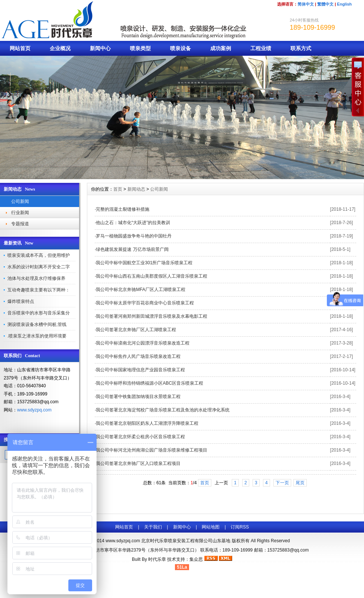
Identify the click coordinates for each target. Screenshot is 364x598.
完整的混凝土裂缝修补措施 (123, 209)
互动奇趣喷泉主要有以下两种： (39, 290)
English (344, 4)
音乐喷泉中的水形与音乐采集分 (39, 313)
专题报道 (20, 224)
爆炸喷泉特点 (21, 301)
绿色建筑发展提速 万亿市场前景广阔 (132, 249)
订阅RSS (240, 527)
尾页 (300, 483)
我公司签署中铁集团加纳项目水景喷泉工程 (138, 397)
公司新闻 (20, 201)
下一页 (282, 483)
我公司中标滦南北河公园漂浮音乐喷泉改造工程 (143, 343)
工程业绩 (261, 48)
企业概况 (60, 48)
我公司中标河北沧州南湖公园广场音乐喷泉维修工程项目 (152, 450)
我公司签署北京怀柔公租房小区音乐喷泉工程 (140, 437)
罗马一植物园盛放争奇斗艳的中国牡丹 (134, 236)
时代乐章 (157, 559)
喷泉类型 (140, 48)
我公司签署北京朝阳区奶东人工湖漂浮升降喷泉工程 (147, 423)
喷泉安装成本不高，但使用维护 (39, 255)
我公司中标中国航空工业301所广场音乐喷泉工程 (144, 263)
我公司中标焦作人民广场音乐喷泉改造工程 (138, 356)
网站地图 (211, 527)
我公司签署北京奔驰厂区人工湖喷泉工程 (136, 330)
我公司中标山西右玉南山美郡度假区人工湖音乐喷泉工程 (152, 276)
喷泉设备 (181, 48)
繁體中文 (325, 4)
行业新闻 (20, 213)
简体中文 (306, 4)
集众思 (196, 559)
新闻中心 (100, 48)
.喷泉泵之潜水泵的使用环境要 (37, 336)
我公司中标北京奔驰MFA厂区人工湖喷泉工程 (141, 290)
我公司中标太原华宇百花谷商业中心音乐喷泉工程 (145, 303)
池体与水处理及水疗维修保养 (36, 278)
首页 (118, 189)
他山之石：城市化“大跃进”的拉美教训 (133, 223)
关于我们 (153, 527)
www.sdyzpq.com (34, 410)
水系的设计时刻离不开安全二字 (39, 267)
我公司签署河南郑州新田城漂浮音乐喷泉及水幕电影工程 (152, 316)
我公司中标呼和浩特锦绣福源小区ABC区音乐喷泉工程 (149, 383)
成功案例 (221, 48)
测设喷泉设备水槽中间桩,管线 (37, 324)
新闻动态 (136, 189)
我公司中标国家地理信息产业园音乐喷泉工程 (140, 370)
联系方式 (301, 48)
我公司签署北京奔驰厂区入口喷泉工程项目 (138, 463)
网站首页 (20, 48)
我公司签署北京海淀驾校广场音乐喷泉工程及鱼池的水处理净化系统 (163, 410)
